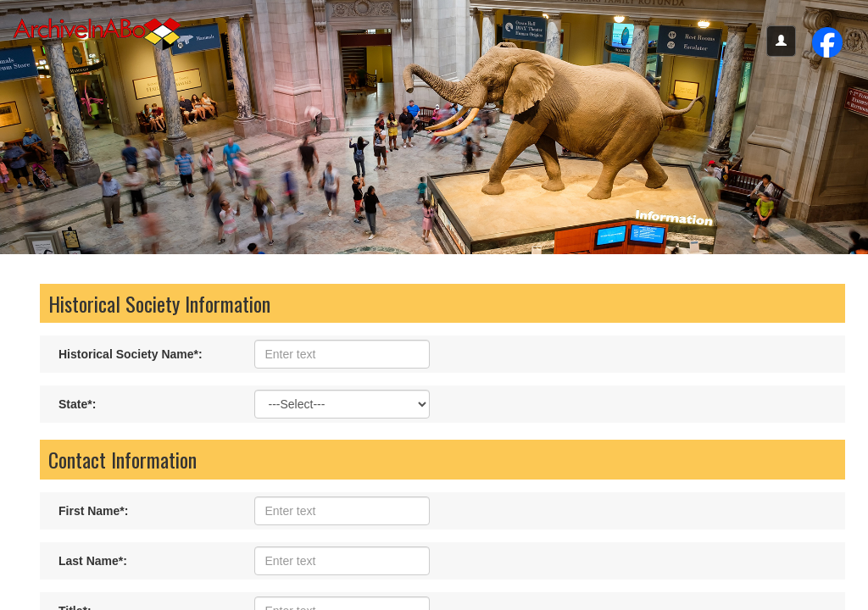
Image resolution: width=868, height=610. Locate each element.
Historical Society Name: (131, 354)
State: (77, 404)
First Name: (93, 511)
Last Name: (93, 561)
